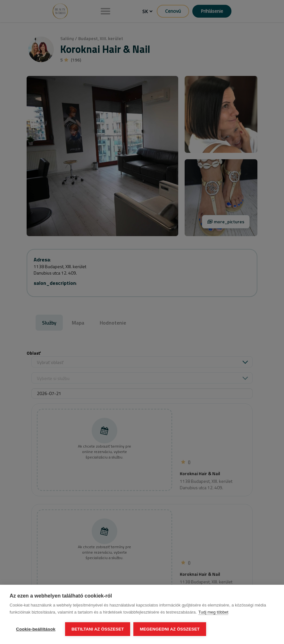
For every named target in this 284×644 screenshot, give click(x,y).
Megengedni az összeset (170, 629)
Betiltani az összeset (98, 629)
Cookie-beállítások (36, 629)
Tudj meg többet (213, 612)
